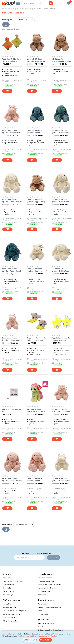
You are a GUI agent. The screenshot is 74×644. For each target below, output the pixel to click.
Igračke (34, 9)
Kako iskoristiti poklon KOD (47, 588)
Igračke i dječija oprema (22, 9)
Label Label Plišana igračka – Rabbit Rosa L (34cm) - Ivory (61, 201)
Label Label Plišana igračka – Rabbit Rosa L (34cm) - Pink (36, 480)
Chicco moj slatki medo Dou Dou (12, 410)
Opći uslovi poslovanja (46, 623)
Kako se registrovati (45, 578)
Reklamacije (42, 604)
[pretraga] (51, 3)
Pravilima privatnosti (25, 636)
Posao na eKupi (8, 591)
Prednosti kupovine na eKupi (13, 581)
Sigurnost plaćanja (9, 607)
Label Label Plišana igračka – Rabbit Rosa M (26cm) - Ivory (12, 201)
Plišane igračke (43, 9)
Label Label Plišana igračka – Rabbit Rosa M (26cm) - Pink (12, 480)
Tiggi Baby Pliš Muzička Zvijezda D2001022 (61, 339)
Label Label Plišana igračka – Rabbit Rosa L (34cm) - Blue (61, 131)
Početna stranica (7, 9)
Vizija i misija (7, 578)
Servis (40, 611)
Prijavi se (53, 557)
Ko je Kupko (7, 588)
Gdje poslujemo (8, 585)
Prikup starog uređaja (10, 621)
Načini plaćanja (8, 604)
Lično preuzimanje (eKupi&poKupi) (15, 611)
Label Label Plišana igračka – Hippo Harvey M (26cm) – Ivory (61, 480)
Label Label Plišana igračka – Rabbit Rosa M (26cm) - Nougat (61, 60)
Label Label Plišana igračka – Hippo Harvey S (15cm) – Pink (61, 410)
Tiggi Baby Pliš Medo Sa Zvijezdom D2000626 (36, 339)
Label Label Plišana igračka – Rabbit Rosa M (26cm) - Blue (37, 131)
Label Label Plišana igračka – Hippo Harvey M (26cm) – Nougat (36, 60)
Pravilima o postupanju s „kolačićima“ (46, 636)
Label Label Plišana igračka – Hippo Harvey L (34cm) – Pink (12, 339)
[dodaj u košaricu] (7, 91)
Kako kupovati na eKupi (46, 581)
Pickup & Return (44, 614)
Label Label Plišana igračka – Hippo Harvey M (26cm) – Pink (11, 131)
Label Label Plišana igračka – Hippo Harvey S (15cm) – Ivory (37, 270)
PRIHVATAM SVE (45, 640)
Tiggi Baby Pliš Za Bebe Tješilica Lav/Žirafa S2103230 (11, 60)
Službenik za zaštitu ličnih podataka (50, 630)
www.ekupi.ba (7, 634)
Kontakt (41, 627)
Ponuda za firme (44, 591)
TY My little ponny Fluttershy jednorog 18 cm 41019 (36, 410)
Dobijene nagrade (9, 595)
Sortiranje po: (7, 20)
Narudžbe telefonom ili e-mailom (49, 585)
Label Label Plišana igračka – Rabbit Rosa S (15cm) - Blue (12, 270)
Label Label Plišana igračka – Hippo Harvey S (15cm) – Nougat (37, 201)
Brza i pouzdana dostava (12, 614)
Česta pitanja (43, 595)
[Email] (29, 557)
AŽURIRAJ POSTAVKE (30, 640)
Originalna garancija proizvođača (50, 607)
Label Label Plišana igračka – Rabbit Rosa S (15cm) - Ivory (61, 270)
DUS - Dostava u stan (10, 618)
